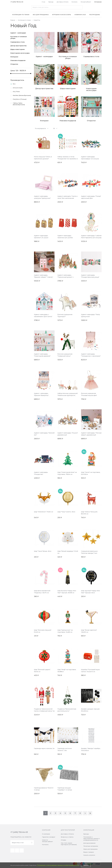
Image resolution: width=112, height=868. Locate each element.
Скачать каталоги (89, 855)
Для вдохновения (89, 843)
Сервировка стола (17, 42)
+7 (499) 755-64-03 (17, 2)
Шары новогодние (18, 49)
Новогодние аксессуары (20, 53)
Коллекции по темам (21, 15)
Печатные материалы (91, 846)
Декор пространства (18, 46)
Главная (13, 20)
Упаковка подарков (18, 60)
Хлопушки (14, 57)
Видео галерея (89, 852)
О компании (46, 834)
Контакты (74, 2)
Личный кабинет (86, 2)
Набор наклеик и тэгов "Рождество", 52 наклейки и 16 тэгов (68, 159)
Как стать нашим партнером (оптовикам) (69, 844)
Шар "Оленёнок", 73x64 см (43, 512)
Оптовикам (98, 2)
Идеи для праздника (90, 849)
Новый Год (37, 20)
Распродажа (95, 15)
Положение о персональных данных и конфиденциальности (91, 839)
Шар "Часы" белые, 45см (43, 551)
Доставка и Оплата (63, 2)
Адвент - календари (18, 33)
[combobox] (42, 128)
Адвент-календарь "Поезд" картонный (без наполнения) (91, 198)
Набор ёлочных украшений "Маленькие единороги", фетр (68, 395)
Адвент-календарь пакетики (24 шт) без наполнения (65, 238)
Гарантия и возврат (49, 837)
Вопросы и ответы (67, 837)
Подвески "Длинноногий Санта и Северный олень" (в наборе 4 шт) (44, 711)
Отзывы (63, 840)
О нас (43, 2)
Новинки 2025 (80, 15)
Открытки (14, 64)
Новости (45, 840)
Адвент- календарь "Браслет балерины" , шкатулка (42, 395)
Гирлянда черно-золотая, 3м (44, 748)
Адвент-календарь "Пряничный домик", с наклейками (66, 277)
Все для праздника (41, 15)
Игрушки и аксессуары (62, 15)
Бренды (51, 2)
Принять (86, 865)
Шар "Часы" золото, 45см (66, 512)
